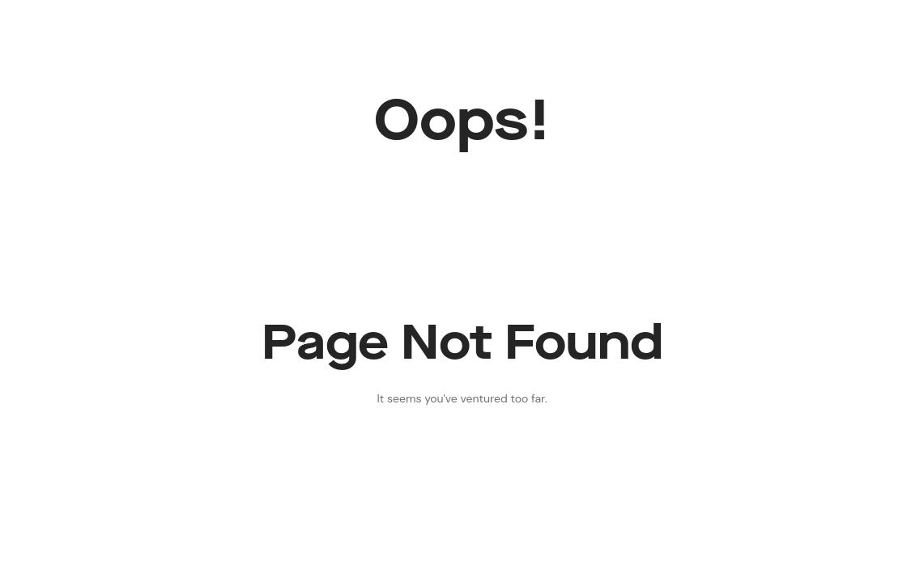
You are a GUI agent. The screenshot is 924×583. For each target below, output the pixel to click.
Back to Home (462, 464)
